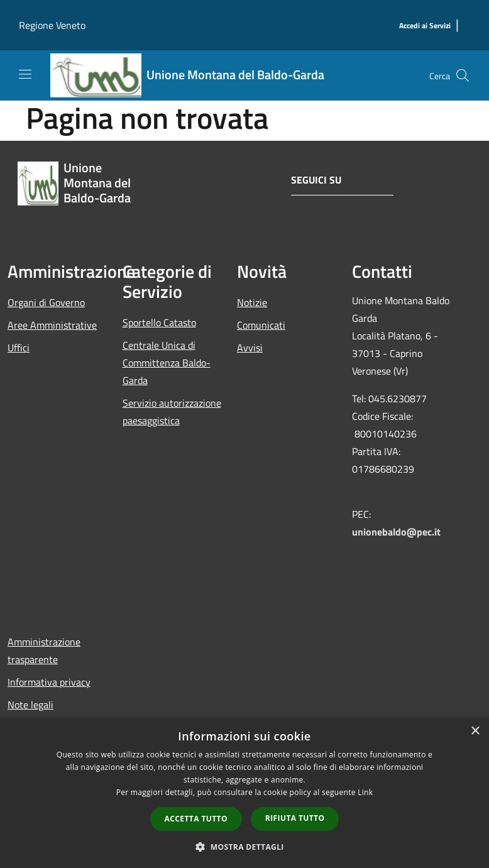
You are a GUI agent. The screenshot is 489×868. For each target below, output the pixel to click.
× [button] (475, 731)
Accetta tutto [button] (196, 819)
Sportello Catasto (159, 322)
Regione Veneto (52, 25)
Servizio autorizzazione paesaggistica (172, 412)
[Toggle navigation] (25, 74)
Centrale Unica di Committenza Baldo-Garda (167, 363)
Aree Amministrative (52, 325)
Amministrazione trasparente (44, 651)
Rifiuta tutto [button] (295, 818)
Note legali (30, 705)
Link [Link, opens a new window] (365, 792)
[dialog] (245, 793)
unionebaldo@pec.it (398, 532)
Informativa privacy (49, 682)
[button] (245, 847)
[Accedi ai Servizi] (425, 26)
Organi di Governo (46, 302)
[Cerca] (463, 75)
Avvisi (250, 348)
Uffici (19, 348)
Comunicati (261, 325)
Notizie (252, 302)
